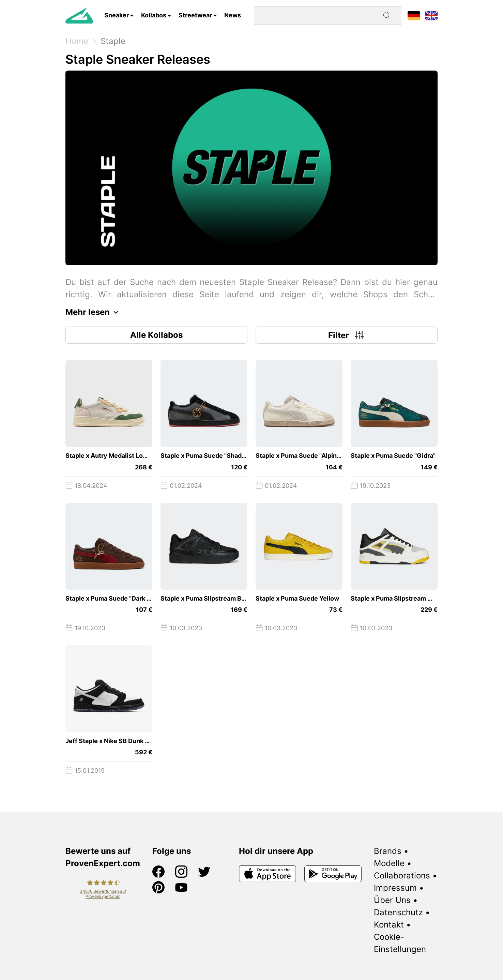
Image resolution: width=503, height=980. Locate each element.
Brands (388, 851)
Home (77, 41)
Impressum (395, 888)
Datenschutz (398, 912)
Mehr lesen (94, 312)
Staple (113, 41)
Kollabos (154, 15)
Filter (347, 335)
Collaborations (402, 876)
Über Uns (392, 900)
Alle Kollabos (156, 335)
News (233, 15)
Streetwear (195, 15)
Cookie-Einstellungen (400, 943)
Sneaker (117, 15)
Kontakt (389, 925)
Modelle (389, 863)
